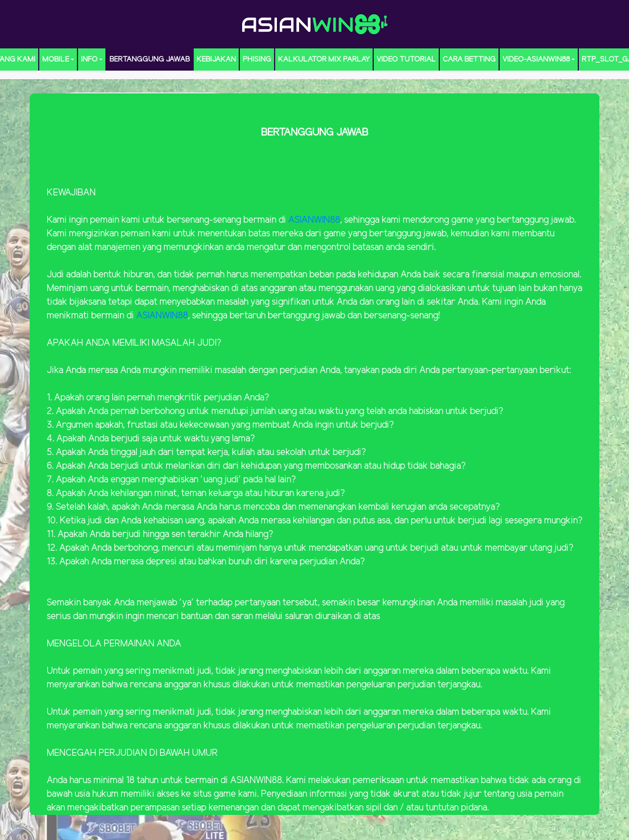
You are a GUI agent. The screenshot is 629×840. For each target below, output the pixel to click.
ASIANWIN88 (314, 220)
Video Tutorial (406, 60)
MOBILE (56, 60)
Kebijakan (216, 60)
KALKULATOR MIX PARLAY (324, 60)
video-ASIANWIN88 (536, 60)
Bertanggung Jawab (150, 60)
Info (89, 60)
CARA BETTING (469, 60)
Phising (257, 60)
